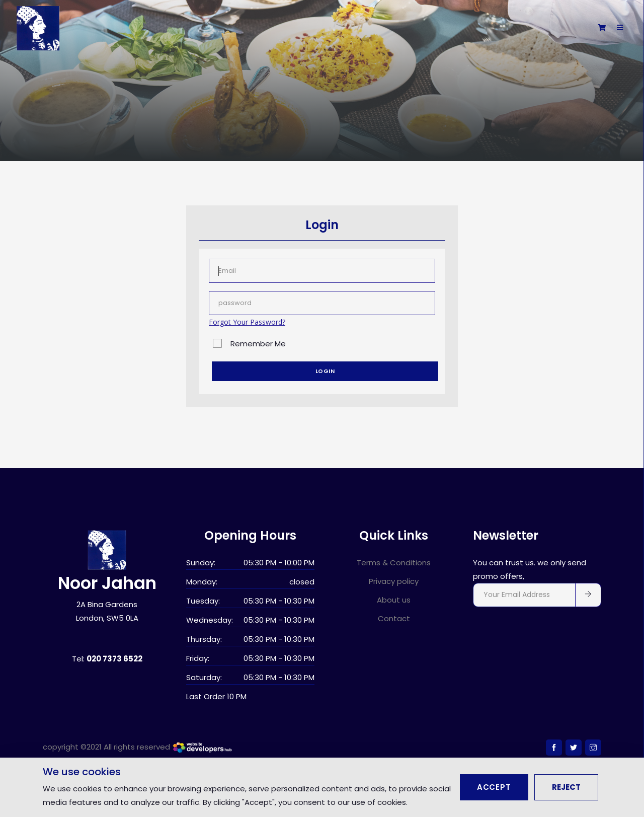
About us (394, 600)
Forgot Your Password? (247, 322)
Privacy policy (394, 581)
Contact (394, 618)
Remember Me (258, 344)
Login (325, 371)
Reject (566, 787)
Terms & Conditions (394, 563)
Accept (494, 787)
